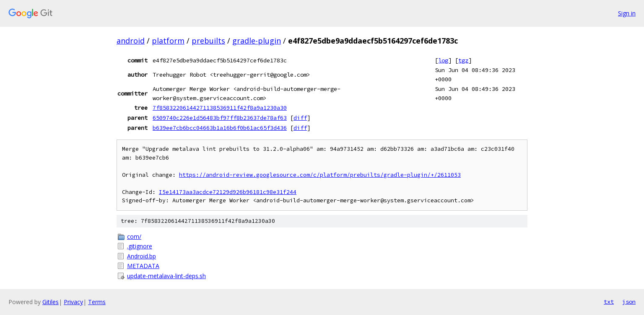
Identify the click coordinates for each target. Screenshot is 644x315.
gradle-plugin (257, 41)
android (131, 41)
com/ (134, 236)
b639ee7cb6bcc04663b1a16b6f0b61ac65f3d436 (220, 128)
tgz (463, 60)
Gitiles (51, 302)
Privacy (73, 302)
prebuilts (208, 41)
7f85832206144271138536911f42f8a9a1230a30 (220, 108)
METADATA (143, 266)
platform (168, 41)
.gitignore (140, 246)
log (443, 60)
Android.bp (142, 256)
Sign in (627, 13)
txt (609, 302)
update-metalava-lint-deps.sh (166, 276)
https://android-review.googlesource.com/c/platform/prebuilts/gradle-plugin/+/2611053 (320, 175)
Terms (97, 302)
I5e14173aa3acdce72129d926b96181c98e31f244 (228, 192)
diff (300, 118)
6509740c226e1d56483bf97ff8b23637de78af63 (220, 118)
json (629, 302)
